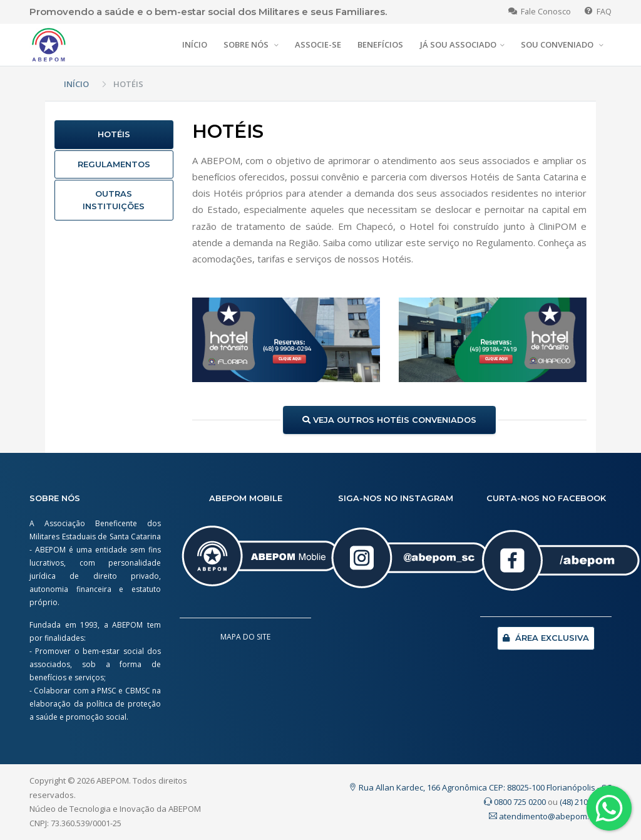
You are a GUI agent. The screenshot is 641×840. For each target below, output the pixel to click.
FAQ (598, 12)
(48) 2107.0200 (586, 802)
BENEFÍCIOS (380, 44)
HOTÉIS (114, 134)
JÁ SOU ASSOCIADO (458, 44)
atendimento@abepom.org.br (550, 816)
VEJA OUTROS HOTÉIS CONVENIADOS (389, 420)
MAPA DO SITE (245, 637)
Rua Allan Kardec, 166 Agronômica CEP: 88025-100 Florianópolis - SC (480, 787)
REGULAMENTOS (114, 164)
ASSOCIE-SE (318, 44)
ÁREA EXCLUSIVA (546, 638)
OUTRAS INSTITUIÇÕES (114, 200)
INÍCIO (195, 44)
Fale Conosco (540, 12)
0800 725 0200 (515, 802)
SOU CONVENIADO (558, 44)
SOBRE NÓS (247, 44)
